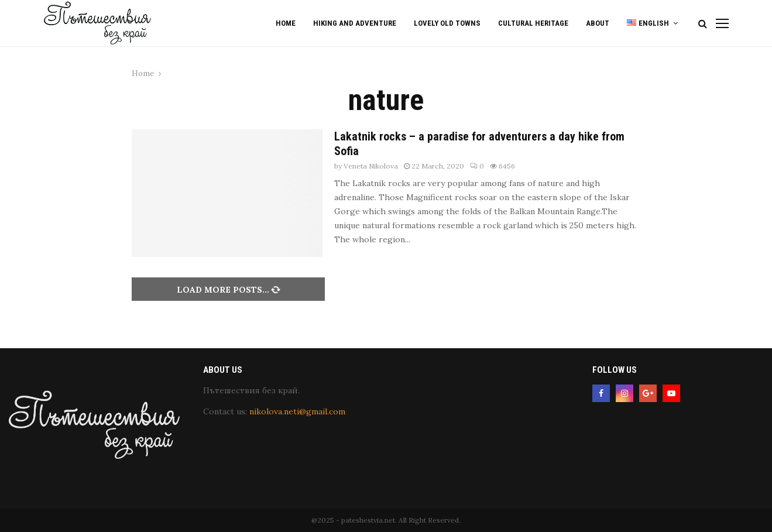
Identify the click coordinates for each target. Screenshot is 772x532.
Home (286, 23)
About (598, 23)
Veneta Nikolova (371, 166)
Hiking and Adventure (355, 23)
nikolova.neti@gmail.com (297, 411)
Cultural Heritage (533, 23)
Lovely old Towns (447, 23)
